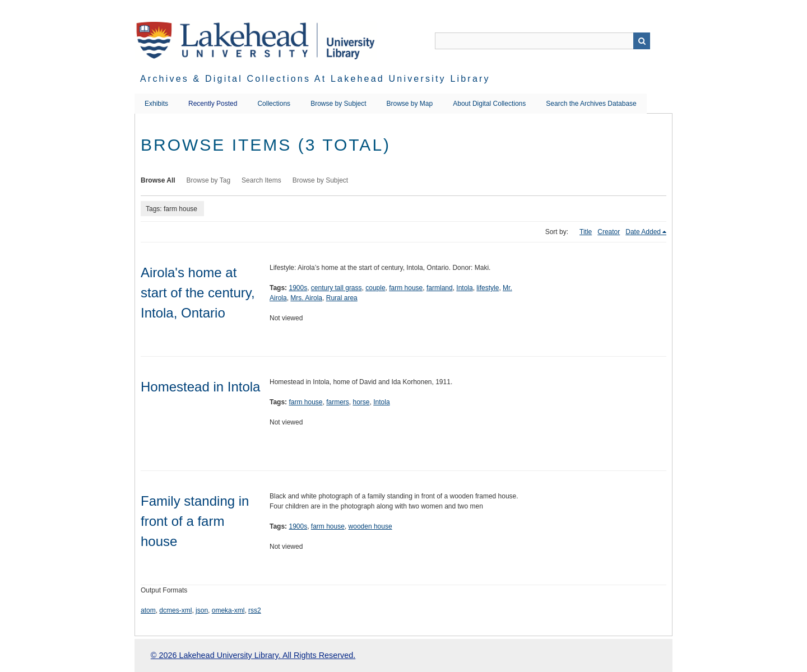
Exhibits (156, 104)
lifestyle (488, 288)
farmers (338, 402)
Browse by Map (410, 104)
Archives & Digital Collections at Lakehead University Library (315, 79)
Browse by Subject (338, 104)
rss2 (255, 610)
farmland (440, 288)
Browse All (158, 180)
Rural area (342, 298)
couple (375, 288)
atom (148, 610)
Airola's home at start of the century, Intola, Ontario (198, 293)
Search (642, 41)
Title (586, 232)
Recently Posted (213, 104)
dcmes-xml (175, 610)
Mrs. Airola (306, 298)
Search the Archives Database (591, 104)
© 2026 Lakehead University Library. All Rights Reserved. (253, 655)
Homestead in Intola (200, 387)
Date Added (643, 232)
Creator (609, 232)
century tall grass (337, 288)
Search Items (261, 180)
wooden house (370, 526)
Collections (274, 104)
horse (361, 402)
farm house (406, 288)
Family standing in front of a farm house (195, 521)
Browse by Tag (209, 180)
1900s (298, 288)
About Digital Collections (489, 104)
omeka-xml (228, 610)
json (202, 610)
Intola (464, 288)
